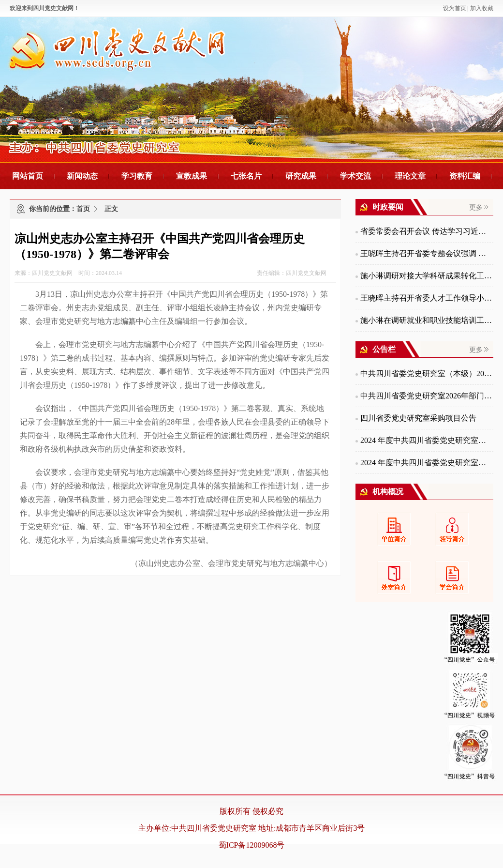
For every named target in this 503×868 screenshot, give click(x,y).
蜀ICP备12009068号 (252, 845)
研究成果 (301, 176)
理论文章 (410, 176)
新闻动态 (82, 176)
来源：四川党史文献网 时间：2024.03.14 (68, 273)
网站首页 (28, 176)
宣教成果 (192, 176)
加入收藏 (482, 8)
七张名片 (246, 176)
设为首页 (455, 8)
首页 (83, 209)
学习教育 (137, 176)
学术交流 (355, 176)
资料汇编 (465, 176)
